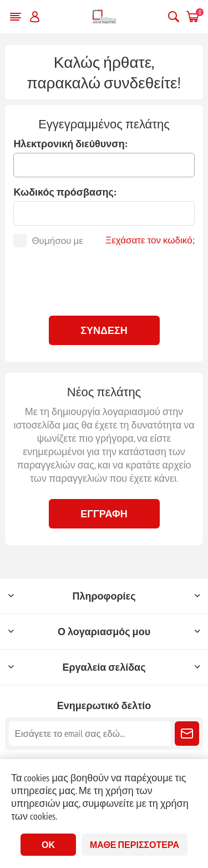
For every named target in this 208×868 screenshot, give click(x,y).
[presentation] (104, 280)
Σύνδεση (104, 330)
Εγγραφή (104, 514)
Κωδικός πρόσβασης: (65, 192)
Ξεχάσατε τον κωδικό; (150, 240)
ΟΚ (48, 845)
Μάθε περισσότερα (135, 845)
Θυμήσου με (57, 241)
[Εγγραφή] (90, 734)
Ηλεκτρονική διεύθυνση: (70, 144)
